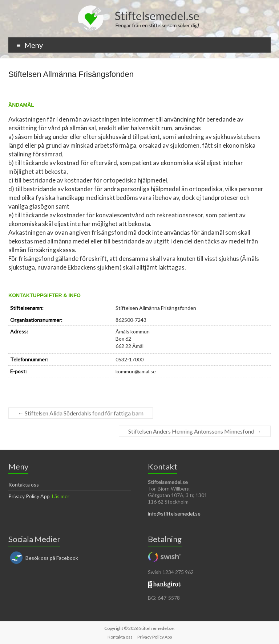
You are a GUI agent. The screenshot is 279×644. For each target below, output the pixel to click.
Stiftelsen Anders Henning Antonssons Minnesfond (195, 431)
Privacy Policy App (29, 496)
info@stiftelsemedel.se (174, 514)
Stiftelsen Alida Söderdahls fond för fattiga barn (81, 413)
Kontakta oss (24, 485)
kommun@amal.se (136, 371)
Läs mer (61, 496)
